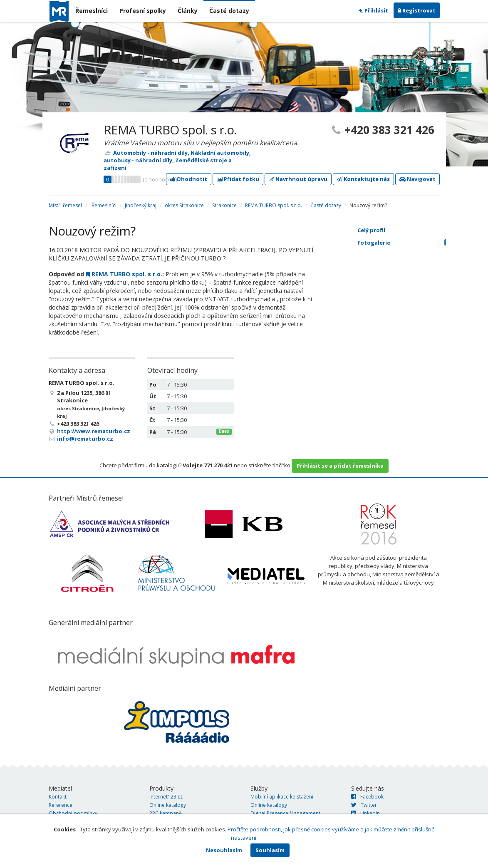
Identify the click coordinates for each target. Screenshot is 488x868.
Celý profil (371, 230)
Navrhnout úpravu (298, 179)
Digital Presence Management (285, 813)
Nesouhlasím (224, 850)
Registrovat (417, 10)
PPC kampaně (166, 813)
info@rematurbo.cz (85, 439)
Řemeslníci (92, 11)
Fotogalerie (406, 243)
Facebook (367, 797)
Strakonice (224, 205)
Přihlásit (373, 10)
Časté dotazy (229, 11)
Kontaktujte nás (363, 179)
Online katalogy (168, 805)
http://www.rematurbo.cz (94, 431)
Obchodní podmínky (73, 813)
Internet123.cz (166, 797)
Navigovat (417, 179)
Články (188, 11)
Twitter (364, 805)
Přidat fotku (238, 179)
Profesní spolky (143, 11)
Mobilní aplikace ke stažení (282, 797)
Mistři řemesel (65, 205)
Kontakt (58, 797)
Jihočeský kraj (141, 205)
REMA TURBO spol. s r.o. (274, 205)
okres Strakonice (184, 205)
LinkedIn (365, 813)
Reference (61, 805)
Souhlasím (270, 850)
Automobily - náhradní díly (150, 153)
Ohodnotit (189, 179)
